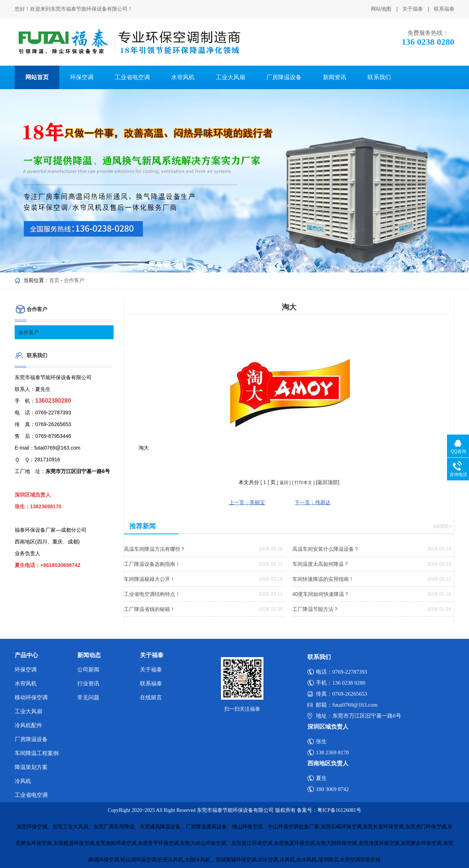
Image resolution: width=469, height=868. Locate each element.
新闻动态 (89, 655)
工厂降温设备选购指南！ (152, 564)
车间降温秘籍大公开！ (149, 579)
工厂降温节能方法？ (315, 609)
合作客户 (74, 280)
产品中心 (26, 655)
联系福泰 (444, 9)
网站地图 (381, 9)
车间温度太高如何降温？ (321, 564)
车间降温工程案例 (37, 753)
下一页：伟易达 (313, 502)
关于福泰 (413, 9)
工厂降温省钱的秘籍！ (149, 609)
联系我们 (379, 77)
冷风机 (23, 781)
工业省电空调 (132, 77)
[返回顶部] (328, 482)
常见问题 (88, 697)
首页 (54, 280)
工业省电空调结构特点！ (152, 594)
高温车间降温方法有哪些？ (155, 549)
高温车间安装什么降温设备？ (326, 549)
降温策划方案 (31, 767)
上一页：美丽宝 (247, 502)
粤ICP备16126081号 (339, 810)
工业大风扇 (230, 77)
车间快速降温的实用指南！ (323, 579)
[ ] (265, 482)
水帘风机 (183, 77)
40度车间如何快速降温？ (321, 594)
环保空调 (82, 77)
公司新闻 (88, 670)
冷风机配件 (28, 725)
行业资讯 (88, 684)
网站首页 (37, 77)
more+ (443, 526)
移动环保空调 (31, 697)
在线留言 (151, 697)
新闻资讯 (335, 77)
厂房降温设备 (284, 77)
